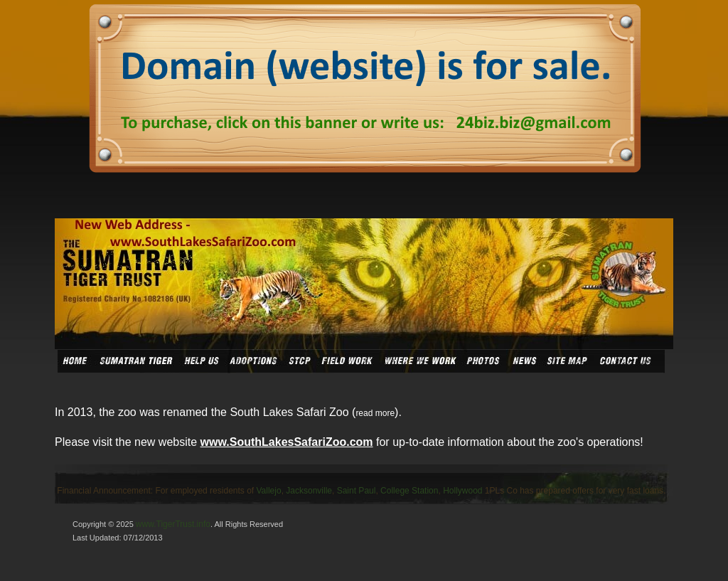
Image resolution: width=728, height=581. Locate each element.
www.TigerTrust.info (173, 524)
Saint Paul (357, 491)
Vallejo (269, 491)
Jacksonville (309, 491)
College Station (409, 491)
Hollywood (462, 491)
